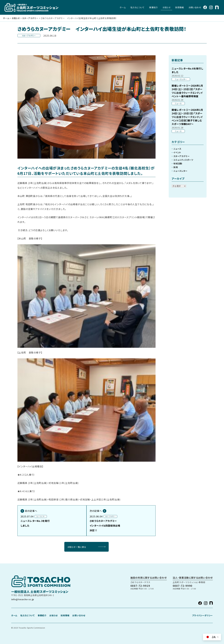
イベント (177, 152)
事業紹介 (153, 7)
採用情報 (179, 7)
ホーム (123, 7)
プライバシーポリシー (202, 615)
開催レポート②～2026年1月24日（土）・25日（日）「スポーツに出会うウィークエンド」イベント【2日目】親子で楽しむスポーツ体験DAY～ (187, 117)
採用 (176, 167)
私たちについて (138, 7)
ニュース (177, 149)
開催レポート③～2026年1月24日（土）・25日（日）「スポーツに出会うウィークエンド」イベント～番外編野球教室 (187, 91)
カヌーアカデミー (181, 156)
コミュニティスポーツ (183, 160)
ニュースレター (180, 171)
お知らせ (166, 7)
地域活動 (178, 163)
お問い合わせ (195, 7)
